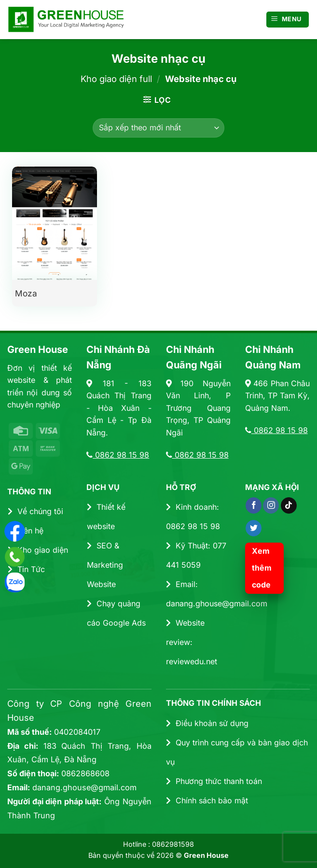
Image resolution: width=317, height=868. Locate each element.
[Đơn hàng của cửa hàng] (158, 128)
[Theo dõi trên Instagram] (271, 505)
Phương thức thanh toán (214, 781)
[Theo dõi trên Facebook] (254, 505)
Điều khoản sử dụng (207, 723)
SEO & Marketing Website (105, 565)
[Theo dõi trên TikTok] (289, 505)
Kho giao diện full (116, 79)
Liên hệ (26, 531)
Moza (26, 293)
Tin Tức (26, 569)
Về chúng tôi (35, 511)
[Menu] (288, 20)
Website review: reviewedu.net (192, 642)
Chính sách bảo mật (207, 800)
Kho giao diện (38, 550)
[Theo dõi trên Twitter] (254, 528)
